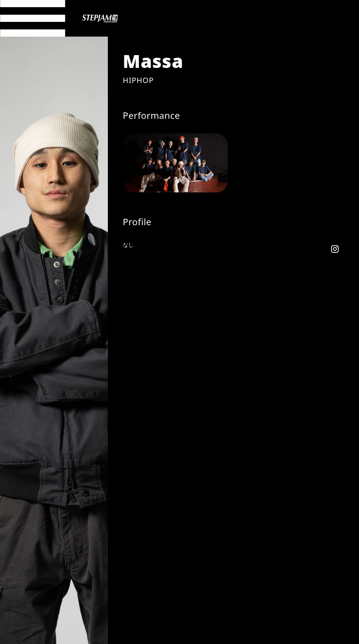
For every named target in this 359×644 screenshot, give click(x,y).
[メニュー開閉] (33, 18)
